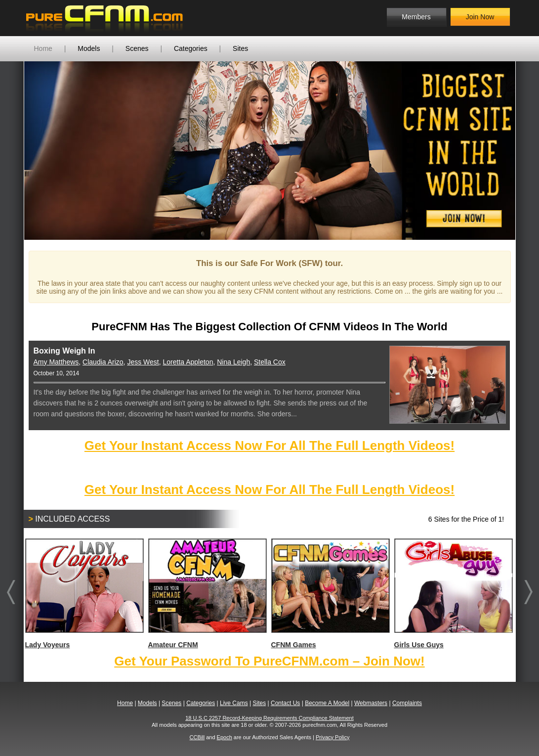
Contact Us (285, 703)
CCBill (197, 737)
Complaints (407, 703)
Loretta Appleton (188, 362)
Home (43, 48)
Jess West (143, 362)
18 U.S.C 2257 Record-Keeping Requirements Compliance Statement (269, 718)
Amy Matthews (56, 362)
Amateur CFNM (207, 594)
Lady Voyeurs (84, 594)
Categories (191, 48)
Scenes (137, 48)
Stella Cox (270, 362)
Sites (240, 48)
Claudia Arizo (103, 362)
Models (89, 48)
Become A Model (327, 703)
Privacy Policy (332, 737)
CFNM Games (330, 594)
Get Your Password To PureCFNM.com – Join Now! (269, 661)
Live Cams (234, 703)
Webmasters (371, 703)
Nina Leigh (233, 362)
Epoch (225, 737)
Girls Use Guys (453, 594)
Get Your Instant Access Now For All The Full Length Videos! (269, 445)
